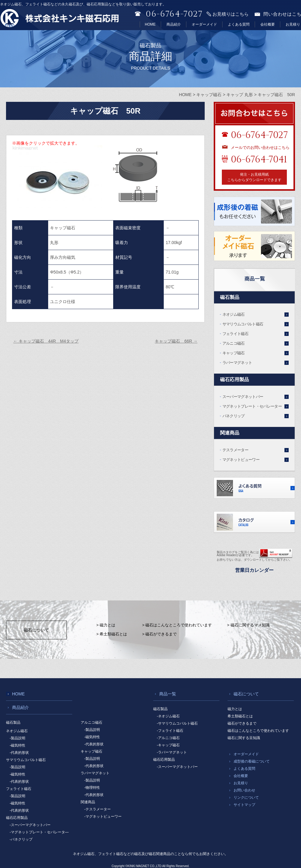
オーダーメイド (204, 24)
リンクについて (246, 797)
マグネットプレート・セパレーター (252, 406)
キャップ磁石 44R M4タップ (46, 341)
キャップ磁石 (234, 353)
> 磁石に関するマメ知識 (248, 625)
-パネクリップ (21, 839)
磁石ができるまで (242, 723)
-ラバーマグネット (172, 752)
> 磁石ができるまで (159, 634)
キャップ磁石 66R (176, 341)
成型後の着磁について (252, 761)
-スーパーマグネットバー (30, 825)
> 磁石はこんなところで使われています (177, 625)
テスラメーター (235, 450)
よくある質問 (239, 24)
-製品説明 (17, 738)
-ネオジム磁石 (168, 716)
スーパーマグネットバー (243, 397)
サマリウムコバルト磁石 (243, 324)
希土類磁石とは (240, 716)
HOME (150, 24)
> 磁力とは (106, 625)
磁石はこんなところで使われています (258, 731)
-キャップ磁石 (168, 745)
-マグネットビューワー (103, 816)
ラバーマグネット (237, 363)
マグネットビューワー (241, 460)
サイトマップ (244, 805)
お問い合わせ (244, 790)
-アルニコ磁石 (168, 738)
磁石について (36, 630)
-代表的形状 (19, 753)
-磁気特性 (17, 745)
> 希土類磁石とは (112, 634)
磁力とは (235, 709)
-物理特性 (92, 788)
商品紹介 (174, 24)
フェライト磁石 (235, 334)
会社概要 (268, 24)
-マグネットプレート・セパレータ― (39, 832)
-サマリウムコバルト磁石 (177, 723)
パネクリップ (234, 416)
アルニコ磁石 (234, 343)
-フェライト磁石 (170, 731)
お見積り (293, 24)
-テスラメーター (98, 809)
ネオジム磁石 (234, 314)
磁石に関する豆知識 (244, 738)
